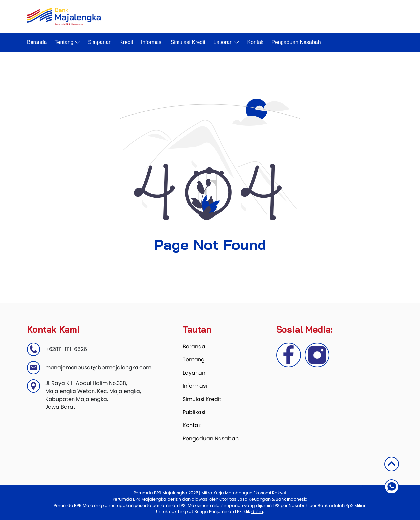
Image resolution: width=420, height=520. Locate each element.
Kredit (126, 42)
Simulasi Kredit (188, 42)
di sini (257, 512)
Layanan (194, 373)
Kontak (255, 42)
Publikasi (194, 412)
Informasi (152, 42)
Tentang (67, 42)
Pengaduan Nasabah (296, 42)
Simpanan (100, 42)
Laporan (226, 42)
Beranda (37, 42)
